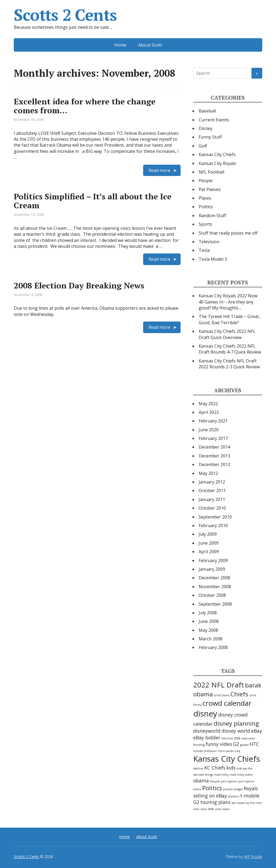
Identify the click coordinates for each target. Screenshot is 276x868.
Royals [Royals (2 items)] (251, 788)
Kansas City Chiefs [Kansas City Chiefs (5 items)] (227, 759)
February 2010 (213, 525)
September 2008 (215, 604)
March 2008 (211, 639)
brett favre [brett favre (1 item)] (222, 695)
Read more (159, 170)
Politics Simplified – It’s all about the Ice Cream (93, 201)
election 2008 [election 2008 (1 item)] (231, 738)
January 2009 (212, 569)
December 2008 (214, 578)
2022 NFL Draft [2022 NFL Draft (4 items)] (219, 685)
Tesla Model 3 (213, 259)
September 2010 (215, 517)
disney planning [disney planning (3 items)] (236, 723)
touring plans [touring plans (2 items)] (215, 802)
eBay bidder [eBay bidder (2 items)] (207, 738)
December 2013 (214, 456)
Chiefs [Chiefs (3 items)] (239, 694)
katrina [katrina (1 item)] (198, 768)
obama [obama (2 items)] (201, 781)
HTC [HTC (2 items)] (254, 744)
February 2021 (213, 421)
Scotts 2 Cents (65, 15)
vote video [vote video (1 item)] (222, 809)
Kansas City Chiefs (217, 154)
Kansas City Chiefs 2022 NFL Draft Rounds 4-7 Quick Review (230, 349)
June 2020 (209, 430)
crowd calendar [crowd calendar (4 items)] (227, 703)
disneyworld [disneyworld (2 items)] (207, 731)
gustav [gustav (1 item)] (244, 745)
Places (205, 198)
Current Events (214, 120)
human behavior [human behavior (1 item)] (205, 751)
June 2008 (209, 621)
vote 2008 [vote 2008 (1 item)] (207, 809)
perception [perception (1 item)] (229, 781)
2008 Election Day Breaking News (79, 285)
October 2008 (212, 595)
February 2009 (213, 560)
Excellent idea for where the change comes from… (85, 106)
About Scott (150, 45)
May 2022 (208, 404)
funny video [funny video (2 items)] (219, 744)
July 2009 (208, 534)
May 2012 (208, 473)
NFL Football (211, 172)
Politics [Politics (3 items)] (212, 788)
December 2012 (214, 464)
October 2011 (212, 491)
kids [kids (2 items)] (231, 768)
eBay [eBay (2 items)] (257, 731)
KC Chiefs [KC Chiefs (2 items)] (215, 768)
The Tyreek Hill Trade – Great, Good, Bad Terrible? (229, 319)
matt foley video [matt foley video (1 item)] (241, 775)
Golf (203, 146)
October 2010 (212, 508)
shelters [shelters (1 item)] (234, 796)
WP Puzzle (253, 857)
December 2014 (214, 447)
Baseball (207, 111)
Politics (206, 207)
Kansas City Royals (217, 163)
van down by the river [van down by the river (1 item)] (247, 803)
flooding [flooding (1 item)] (199, 745)
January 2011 (212, 499)
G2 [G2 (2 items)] (236, 744)
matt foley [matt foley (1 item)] (221, 775)
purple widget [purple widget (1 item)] (233, 789)
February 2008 (213, 647)
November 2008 (215, 587)
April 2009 (209, 552)
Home (120, 45)
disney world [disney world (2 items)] (236, 731)
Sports (205, 224)
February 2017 (213, 438)
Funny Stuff (210, 137)
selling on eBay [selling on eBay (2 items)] (210, 796)
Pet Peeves (210, 189)
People (206, 181)
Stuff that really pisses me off (228, 233)
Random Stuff (212, 216)
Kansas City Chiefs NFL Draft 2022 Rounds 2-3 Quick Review (229, 364)
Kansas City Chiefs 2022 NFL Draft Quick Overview (227, 334)
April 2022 (209, 412)
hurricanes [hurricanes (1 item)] (226, 751)
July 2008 (208, 613)
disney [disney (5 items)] (205, 714)
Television (209, 242)
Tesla (204, 250)
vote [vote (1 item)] (196, 809)
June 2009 (209, 543)
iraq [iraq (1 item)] (237, 751)
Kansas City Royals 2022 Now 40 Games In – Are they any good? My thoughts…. (228, 302)
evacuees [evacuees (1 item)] (248, 738)
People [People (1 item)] (215, 781)
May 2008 (208, 630)
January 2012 (212, 482)
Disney (206, 128)
